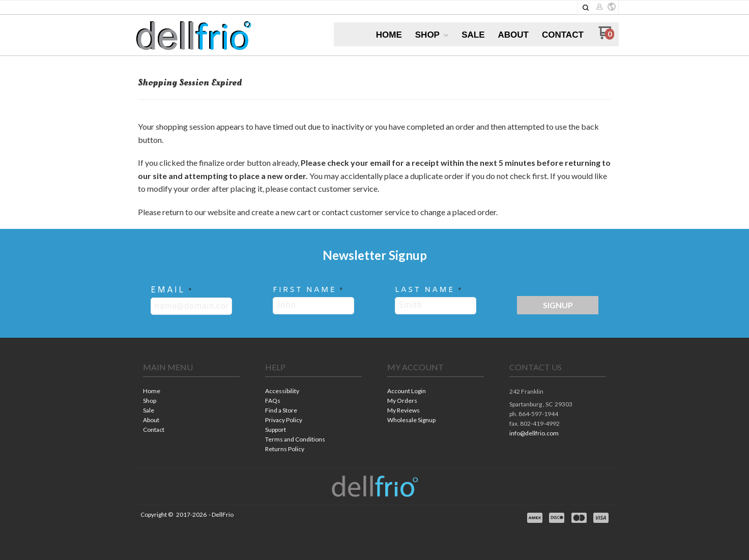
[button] (586, 8)
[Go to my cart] (606, 36)
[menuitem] (389, 35)
